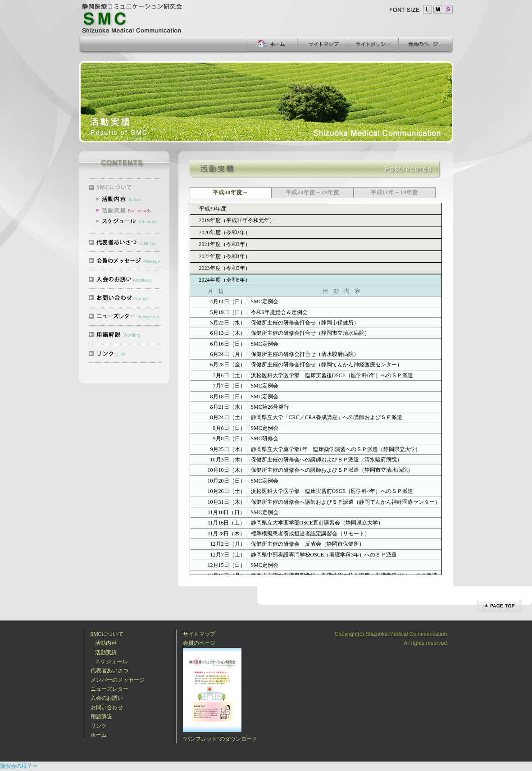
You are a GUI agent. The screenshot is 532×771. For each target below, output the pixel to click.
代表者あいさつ (109, 671)
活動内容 (106, 643)
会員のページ (199, 643)
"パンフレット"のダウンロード (220, 739)
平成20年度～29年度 (312, 192)
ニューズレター (109, 689)
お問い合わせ (107, 707)
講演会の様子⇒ (19, 766)
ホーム (99, 735)
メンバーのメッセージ (118, 680)
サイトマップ (199, 634)
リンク (99, 726)
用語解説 (101, 716)
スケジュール (111, 662)
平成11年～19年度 (394, 192)
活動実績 (106, 652)
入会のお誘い (107, 698)
